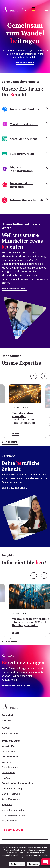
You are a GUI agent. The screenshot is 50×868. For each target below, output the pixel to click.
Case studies (8, 773)
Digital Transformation (13, 810)
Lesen (15, 433)
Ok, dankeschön (17, 865)
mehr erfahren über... (15, 288)
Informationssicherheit (14, 815)
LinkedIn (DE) (8, 746)
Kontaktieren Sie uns (16, 686)
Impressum (6, 845)
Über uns (6, 762)
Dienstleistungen (10, 767)
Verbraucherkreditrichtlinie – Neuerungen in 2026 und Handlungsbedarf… (31, 622)
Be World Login (13, 830)
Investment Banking (12, 788)
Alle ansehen (10, 442)
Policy (24, 859)
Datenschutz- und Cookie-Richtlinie (27, 845)
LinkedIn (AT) (8, 751)
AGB (46, 845)
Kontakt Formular (11, 733)
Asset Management (12, 799)
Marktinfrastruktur (12, 794)
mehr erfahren (25, 62)
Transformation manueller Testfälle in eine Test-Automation (24, 418)
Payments (7, 805)
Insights (6, 778)
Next (44, 376)
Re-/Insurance (9, 821)
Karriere (6, 720)
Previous (34, 376)
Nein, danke (33, 865)
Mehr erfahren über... (15, 488)
